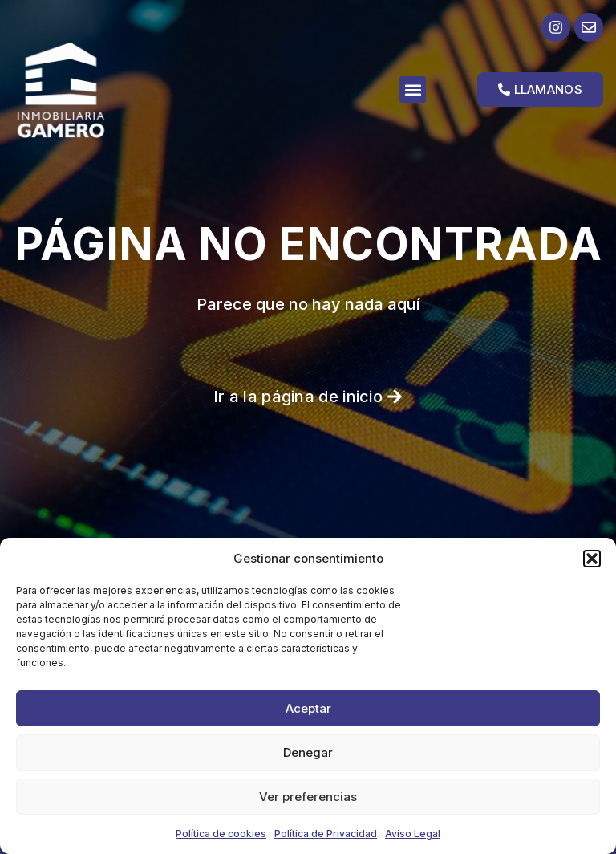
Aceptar (308, 708)
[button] (592, 559)
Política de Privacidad (326, 834)
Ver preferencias (308, 797)
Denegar (308, 752)
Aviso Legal (413, 834)
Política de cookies (221, 834)
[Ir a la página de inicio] (87, 90)
